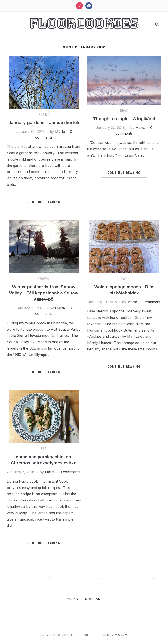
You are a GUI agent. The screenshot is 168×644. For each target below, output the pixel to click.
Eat (124, 279)
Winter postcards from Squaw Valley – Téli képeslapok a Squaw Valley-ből (44, 293)
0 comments (70, 472)
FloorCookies (84, 24)
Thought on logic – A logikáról (124, 119)
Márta (60, 132)
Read (124, 111)
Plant (44, 115)
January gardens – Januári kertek (44, 123)
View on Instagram (84, 599)
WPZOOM (121, 635)
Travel (44, 279)
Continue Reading (44, 202)
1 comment (151, 302)
